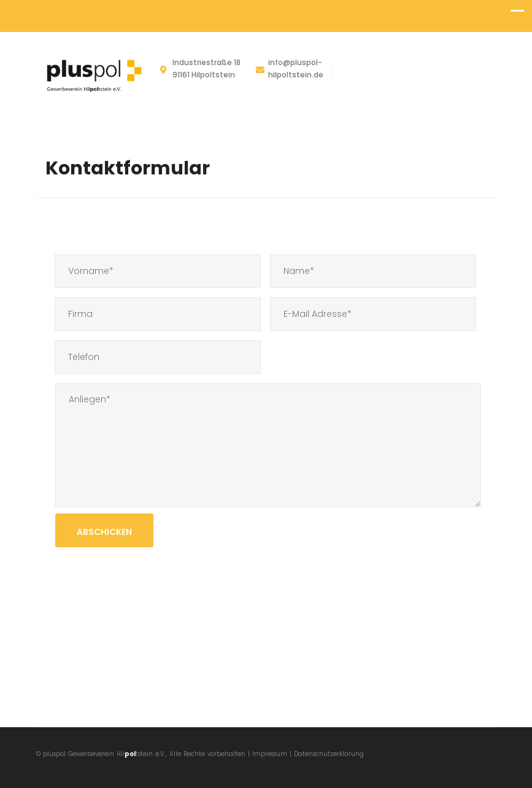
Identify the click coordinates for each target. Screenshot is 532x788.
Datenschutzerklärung (329, 754)
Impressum (271, 754)
